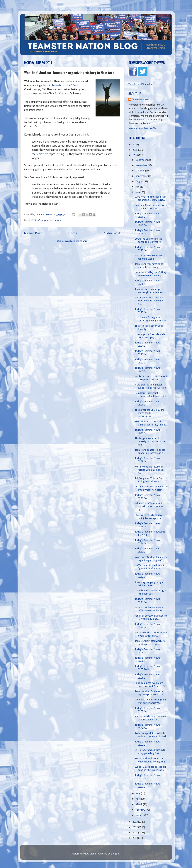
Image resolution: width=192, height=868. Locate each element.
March (139, 804)
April (138, 799)
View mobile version (72, 241)
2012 (135, 827)
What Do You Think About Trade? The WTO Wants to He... (151, 507)
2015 (135, 150)
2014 (135, 155)
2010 (135, 838)
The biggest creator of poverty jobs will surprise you (150, 442)
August (140, 182)
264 (34, 220)
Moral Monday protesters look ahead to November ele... (150, 301)
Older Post (112, 233)
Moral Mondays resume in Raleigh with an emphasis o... (150, 470)
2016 (135, 145)
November (142, 165)
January (140, 815)
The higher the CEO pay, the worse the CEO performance (150, 413)
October (140, 171)
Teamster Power (141, 100)
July (138, 187)
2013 (135, 822)
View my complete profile (142, 129)
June (138, 192)
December (141, 160)
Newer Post (33, 233)
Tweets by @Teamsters (141, 84)
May (138, 794)
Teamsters (42, 154)
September (142, 176)
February (141, 810)
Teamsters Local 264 (64, 86)
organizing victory (51, 220)
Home (73, 233)
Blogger (115, 854)
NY (39, 220)
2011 (135, 833)
